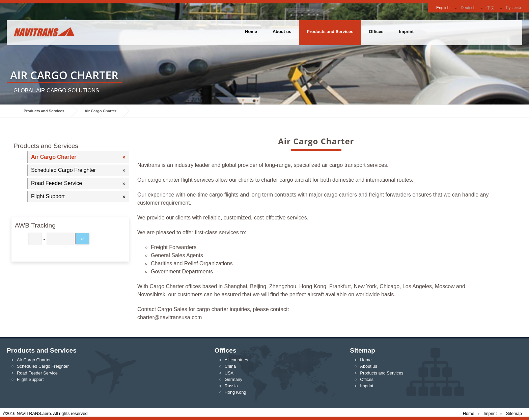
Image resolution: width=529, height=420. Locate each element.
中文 (491, 8)
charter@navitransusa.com (170, 317)
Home (251, 32)
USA (229, 373)
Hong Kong (235, 392)
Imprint (406, 32)
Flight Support (48, 196)
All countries (236, 360)
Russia (231, 386)
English (443, 8)
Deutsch (468, 8)
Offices (376, 32)
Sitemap (514, 413)
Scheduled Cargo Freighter (63, 170)
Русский (513, 8)
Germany (234, 379)
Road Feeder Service (57, 183)
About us (282, 32)
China (230, 366)
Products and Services (330, 32)
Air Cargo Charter (101, 111)
